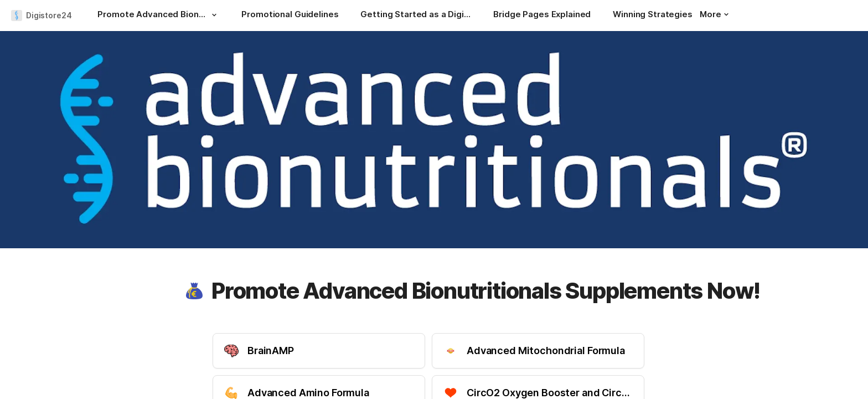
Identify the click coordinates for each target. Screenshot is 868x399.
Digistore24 (49, 15)
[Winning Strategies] (652, 16)
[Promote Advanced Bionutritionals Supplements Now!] (158, 16)
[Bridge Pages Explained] (542, 16)
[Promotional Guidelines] (290, 16)
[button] (214, 15)
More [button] (714, 14)
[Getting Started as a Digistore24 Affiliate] (416, 16)
